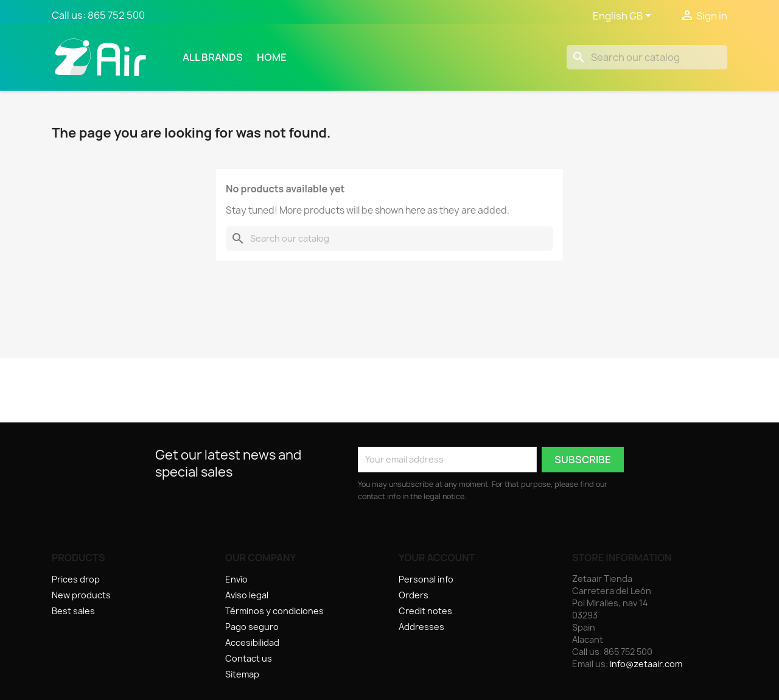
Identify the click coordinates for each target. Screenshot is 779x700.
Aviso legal (247, 595)
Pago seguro (252, 627)
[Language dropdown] (624, 16)
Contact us (249, 658)
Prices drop (76, 579)
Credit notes (425, 611)
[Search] (647, 57)
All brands (213, 57)
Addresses (421, 627)
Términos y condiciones (274, 611)
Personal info (426, 579)
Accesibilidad (252, 642)
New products (81, 595)
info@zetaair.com (646, 664)
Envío (236, 579)
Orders (414, 595)
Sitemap (242, 674)
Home (272, 57)
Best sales (73, 611)
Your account (437, 558)
